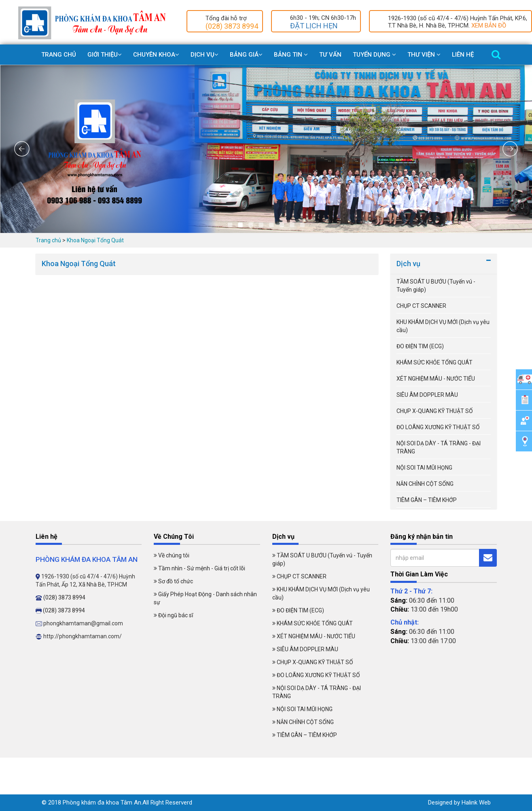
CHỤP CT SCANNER (421, 306)
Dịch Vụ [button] (205, 55)
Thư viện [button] (424, 55)
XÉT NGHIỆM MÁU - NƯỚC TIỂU (436, 379)
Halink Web (476, 803)
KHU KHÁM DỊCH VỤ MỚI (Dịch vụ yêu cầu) (443, 326)
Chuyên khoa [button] (156, 55)
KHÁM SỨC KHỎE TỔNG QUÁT (435, 362)
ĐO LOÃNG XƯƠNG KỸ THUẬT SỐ (438, 427)
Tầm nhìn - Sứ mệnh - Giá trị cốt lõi (202, 568)
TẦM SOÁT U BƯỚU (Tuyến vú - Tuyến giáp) (436, 286)
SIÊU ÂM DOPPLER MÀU (427, 395)
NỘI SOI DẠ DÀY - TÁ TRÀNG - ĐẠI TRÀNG (439, 447)
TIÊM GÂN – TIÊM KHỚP (427, 500)
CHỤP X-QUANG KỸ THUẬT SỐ (435, 411)
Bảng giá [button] (246, 55)
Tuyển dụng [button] (374, 55)
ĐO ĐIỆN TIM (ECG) (420, 346)
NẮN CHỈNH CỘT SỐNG (425, 484)
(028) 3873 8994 (232, 26)
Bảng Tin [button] (291, 55)
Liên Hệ (463, 55)
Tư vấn (330, 55)
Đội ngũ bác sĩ (176, 615)
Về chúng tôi (174, 555)
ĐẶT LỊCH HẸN (314, 26)
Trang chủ (59, 55)
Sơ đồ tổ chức (176, 581)
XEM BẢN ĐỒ (489, 25)
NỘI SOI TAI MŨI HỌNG (424, 468)
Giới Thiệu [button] (105, 55)
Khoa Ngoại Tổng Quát (95, 240)
